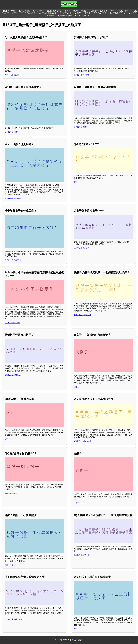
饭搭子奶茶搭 (24, 11)
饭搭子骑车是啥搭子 (82, 248)
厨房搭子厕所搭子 (81, 127)
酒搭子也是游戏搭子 (13, 75)
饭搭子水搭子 (125, 11)
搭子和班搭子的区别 (13, 260)
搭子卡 (88, 13)
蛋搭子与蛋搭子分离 (118, 13)
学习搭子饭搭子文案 (82, 75)
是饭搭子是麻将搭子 (13, 375)
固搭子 (113, 11)
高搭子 (76, 387)
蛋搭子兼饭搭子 (100, 13)
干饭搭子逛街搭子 (28, 13)
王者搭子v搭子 (66, 13)
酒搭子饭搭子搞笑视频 (82, 315)
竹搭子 (76, 503)
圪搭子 (76, 629)
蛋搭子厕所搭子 (11, 493)
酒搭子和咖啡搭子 (65, 16)
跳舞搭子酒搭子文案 (82, 555)
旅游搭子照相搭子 (81, 11)
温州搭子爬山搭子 (12, 132)
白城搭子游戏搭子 (54, 11)
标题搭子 (78, 13)
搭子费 (15, 13)
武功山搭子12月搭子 (99, 11)
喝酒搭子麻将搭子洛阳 (13, 619)
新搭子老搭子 (39, 11)
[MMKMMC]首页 (9, 11)
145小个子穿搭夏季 (12, 323)
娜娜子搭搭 (9, 565)
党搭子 (76, 182)
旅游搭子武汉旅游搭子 (82, 441)
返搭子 (67, 11)
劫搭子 (7, 439)
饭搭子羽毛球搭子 (82, 16)
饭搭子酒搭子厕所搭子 (48, 13)
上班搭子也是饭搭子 (13, 198)
